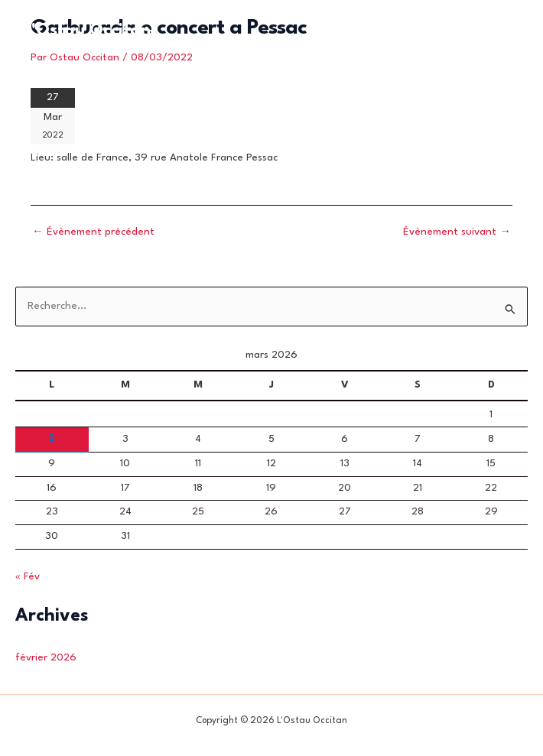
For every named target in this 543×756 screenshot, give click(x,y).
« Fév (28, 577)
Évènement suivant (457, 232)
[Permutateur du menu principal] (504, 31)
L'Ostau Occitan (88, 31)
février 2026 (46, 658)
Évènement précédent (93, 232)
